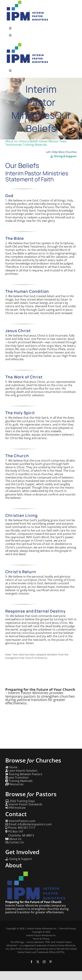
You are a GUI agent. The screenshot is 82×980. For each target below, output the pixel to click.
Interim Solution (21, 771)
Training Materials (19, 781)
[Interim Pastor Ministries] (27, 44)
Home (11, 767)
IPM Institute (15, 808)
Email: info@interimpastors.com (28, 824)
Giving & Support (64, 156)
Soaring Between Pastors (24, 774)
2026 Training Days (20, 801)
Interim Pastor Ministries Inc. (42, 928)
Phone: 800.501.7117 (20, 828)
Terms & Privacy (68, 928)
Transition (17, 778)
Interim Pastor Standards (24, 804)
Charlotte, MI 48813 (20, 835)
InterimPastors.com (20, 821)
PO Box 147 (14, 831)
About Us (13, 839)
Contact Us (15, 842)
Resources (14, 784)
